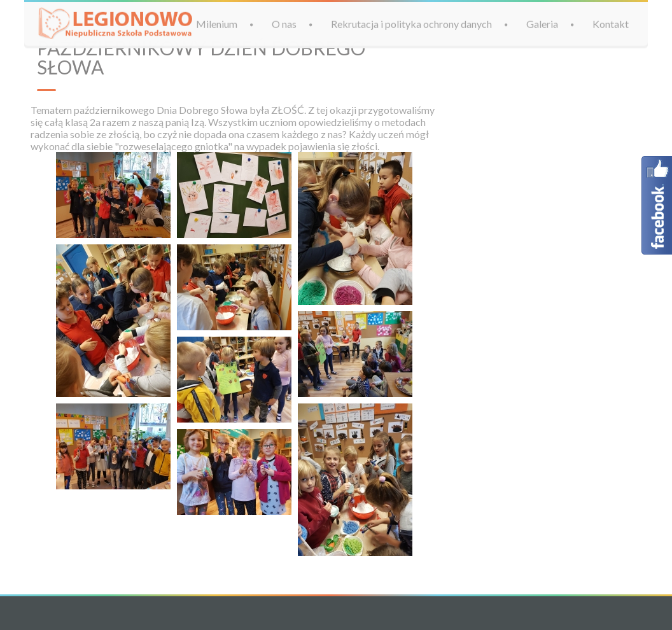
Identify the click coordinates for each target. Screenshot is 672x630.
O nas (284, 23)
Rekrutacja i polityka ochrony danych (411, 23)
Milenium (217, 23)
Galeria (542, 23)
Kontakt (611, 23)
